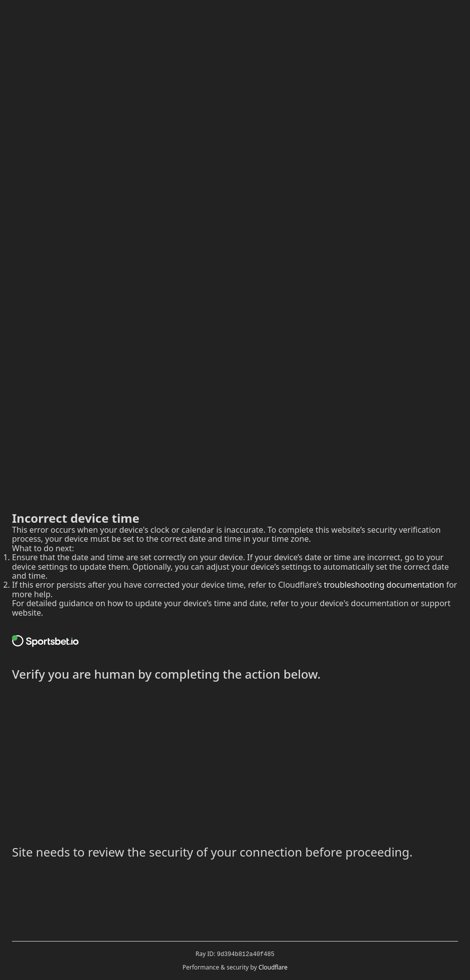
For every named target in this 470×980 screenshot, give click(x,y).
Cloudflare (273, 967)
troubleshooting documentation (384, 585)
